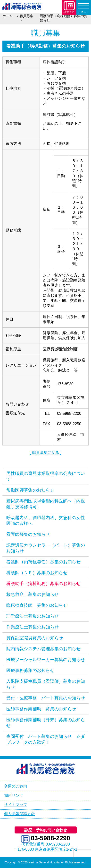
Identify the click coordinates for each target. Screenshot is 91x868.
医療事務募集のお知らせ (30, 670)
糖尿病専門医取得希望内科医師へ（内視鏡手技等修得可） (46, 504)
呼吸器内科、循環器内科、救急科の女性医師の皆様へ (46, 521)
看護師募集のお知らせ (28, 534)
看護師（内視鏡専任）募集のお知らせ (43, 562)
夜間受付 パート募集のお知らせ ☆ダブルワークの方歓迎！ (46, 739)
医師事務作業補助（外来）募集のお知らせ (46, 723)
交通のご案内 (16, 786)
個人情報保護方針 (19, 814)
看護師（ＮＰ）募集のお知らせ (37, 573)
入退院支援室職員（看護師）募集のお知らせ (46, 684)
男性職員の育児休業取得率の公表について (46, 476)
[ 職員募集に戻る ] (46, 453)
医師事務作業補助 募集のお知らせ (41, 709)
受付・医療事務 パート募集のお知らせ (46, 698)
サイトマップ (16, 805)
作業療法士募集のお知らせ (33, 627)
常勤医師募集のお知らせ (30, 490)
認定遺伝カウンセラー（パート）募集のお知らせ (46, 548)
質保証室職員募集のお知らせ (35, 638)
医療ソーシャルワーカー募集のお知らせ (46, 660)
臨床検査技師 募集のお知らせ (37, 605)
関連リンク (14, 795)
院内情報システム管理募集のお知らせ (43, 649)
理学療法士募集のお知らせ (33, 616)
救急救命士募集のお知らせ (33, 594)
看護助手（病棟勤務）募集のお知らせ (43, 584)
